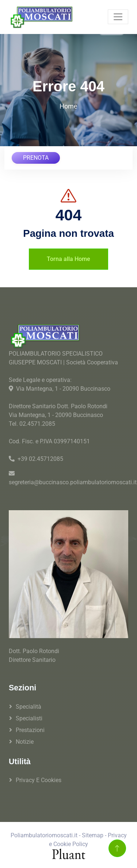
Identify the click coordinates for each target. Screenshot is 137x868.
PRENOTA (36, 158)
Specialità (28, 707)
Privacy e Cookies (39, 780)
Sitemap (93, 835)
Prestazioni (30, 730)
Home (68, 106)
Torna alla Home (68, 259)
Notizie (25, 742)
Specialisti (29, 718)
